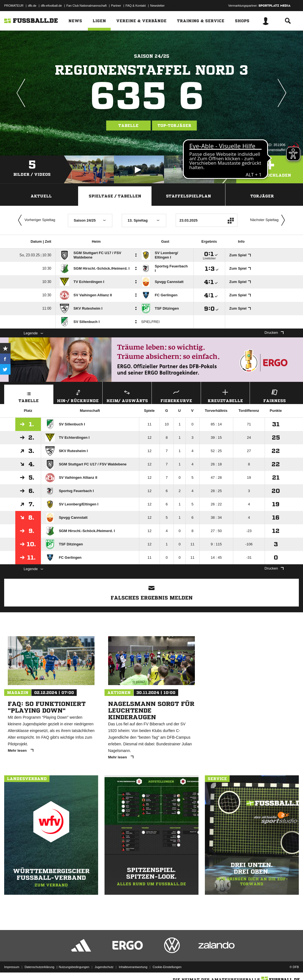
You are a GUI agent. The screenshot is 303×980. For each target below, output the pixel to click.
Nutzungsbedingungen (74, 967)
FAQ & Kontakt (136, 6)
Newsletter (157, 6)
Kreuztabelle (225, 395)
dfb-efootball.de (51, 6)
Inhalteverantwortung (133, 967)
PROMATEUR (14, 6)
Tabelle (128, 126)
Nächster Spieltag (269, 220)
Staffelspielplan (188, 196)
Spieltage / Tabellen (115, 196)
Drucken (274, 333)
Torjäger (262, 196)
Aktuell (41, 196)
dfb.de (32, 6)
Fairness (274, 395)
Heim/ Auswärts (127, 395)
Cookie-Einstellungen (167, 967)
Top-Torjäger (174, 126)
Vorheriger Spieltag (35, 220)
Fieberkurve (176, 395)
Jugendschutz (104, 967)
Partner (116, 6)
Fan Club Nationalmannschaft (87, 6)
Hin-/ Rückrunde (78, 395)
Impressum (12, 967)
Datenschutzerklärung (39, 967)
